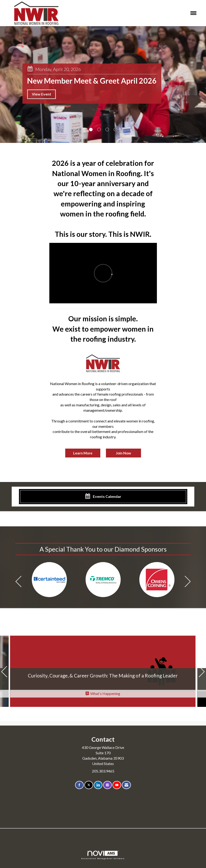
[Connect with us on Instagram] (107, 785)
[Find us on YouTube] (117, 785)
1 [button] (91, 129)
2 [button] (99, 129)
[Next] (188, 582)
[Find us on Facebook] (79, 785)
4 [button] (115, 129)
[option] (49, 580)
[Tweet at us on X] (89, 785)
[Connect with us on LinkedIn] (98, 785)
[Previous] (18, 582)
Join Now (123, 453)
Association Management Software (103, 855)
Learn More (83, 453)
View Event (42, 94)
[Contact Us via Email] (126, 785)
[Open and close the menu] (135, 13)
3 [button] (107, 129)
